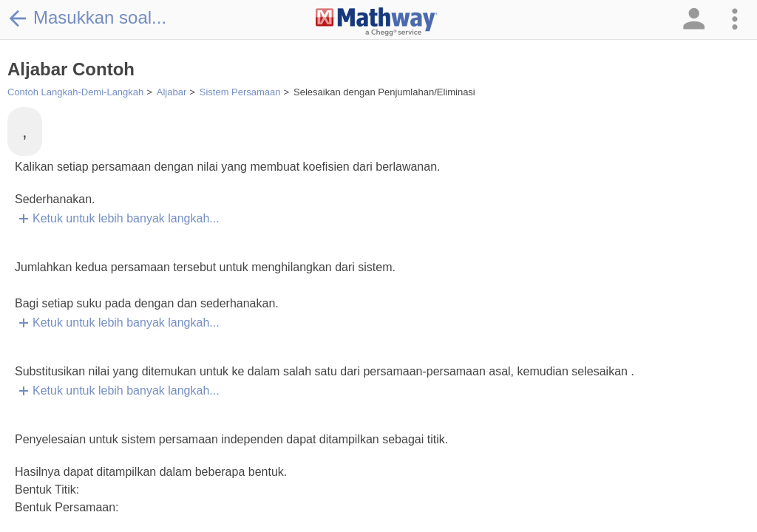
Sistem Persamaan (240, 92)
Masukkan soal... (87, 18)
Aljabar (172, 92)
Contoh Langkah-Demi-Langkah (75, 92)
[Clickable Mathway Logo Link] (377, 22)
